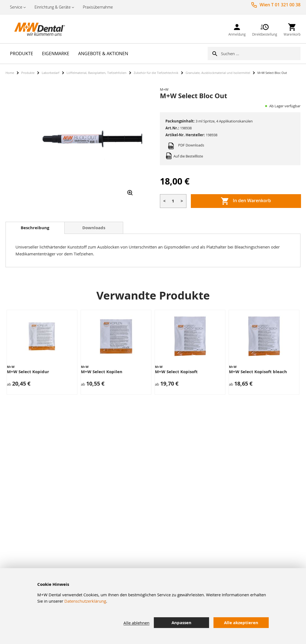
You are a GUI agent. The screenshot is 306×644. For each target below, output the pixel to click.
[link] (237, 29)
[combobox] (261, 54)
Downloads (94, 228)
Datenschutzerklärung (85, 601)
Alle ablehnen (136, 623)
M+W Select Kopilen (102, 372)
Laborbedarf (51, 73)
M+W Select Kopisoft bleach (258, 372)
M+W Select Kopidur (28, 372)
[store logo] (33, 29)
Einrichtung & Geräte (53, 7)
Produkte (28, 73)
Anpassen (181, 623)
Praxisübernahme (98, 7)
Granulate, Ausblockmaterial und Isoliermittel (218, 73)
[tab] (35, 228)
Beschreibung (35, 228)
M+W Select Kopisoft (176, 372)
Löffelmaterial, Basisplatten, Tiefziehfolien (97, 73)
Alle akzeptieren (241, 623)
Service (16, 7)
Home (10, 73)
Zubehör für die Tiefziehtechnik (156, 73)
